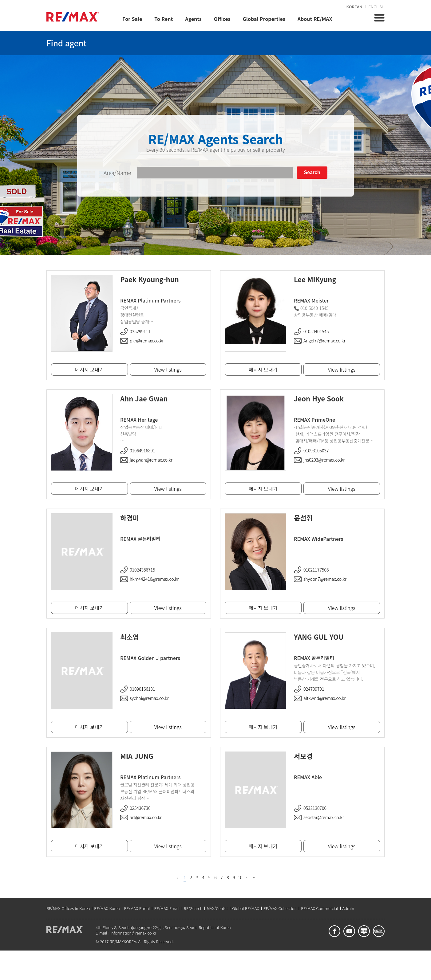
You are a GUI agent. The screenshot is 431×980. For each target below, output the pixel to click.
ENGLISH (377, 7)
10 (240, 877)
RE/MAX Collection (280, 908)
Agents (193, 19)
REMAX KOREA (73, 17)
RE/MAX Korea (107, 908)
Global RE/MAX (245, 908)
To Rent (164, 19)
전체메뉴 (379, 18)
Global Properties (264, 19)
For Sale (132, 19)
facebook (334, 931)
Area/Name (117, 173)
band (379, 931)
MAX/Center (217, 908)
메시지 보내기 (263, 369)
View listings (342, 369)
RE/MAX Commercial (319, 908)
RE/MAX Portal (137, 908)
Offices (222, 19)
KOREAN (354, 7)
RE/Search (193, 908)
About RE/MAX (315, 19)
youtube (349, 931)
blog (364, 931)
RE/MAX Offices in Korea (68, 908)
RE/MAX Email (167, 908)
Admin (348, 908)
